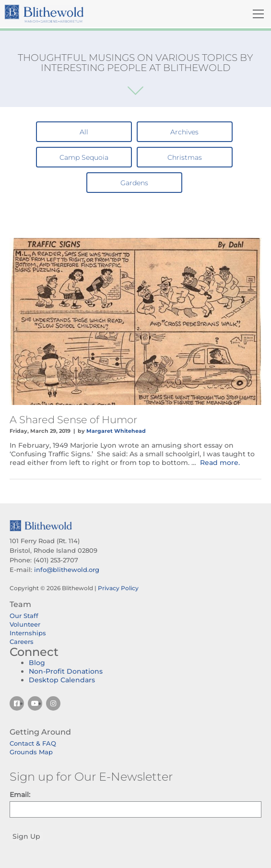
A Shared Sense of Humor (73, 420)
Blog (37, 663)
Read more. (220, 463)
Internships (28, 633)
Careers (22, 642)
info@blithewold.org (67, 570)
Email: (20, 795)
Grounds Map (31, 752)
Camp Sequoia (84, 157)
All (84, 132)
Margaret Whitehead (116, 431)
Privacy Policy (118, 588)
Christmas (185, 157)
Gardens (134, 183)
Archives (184, 132)
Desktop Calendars (62, 680)
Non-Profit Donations (66, 671)
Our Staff (24, 616)
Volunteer (25, 624)
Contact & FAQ (33, 743)
